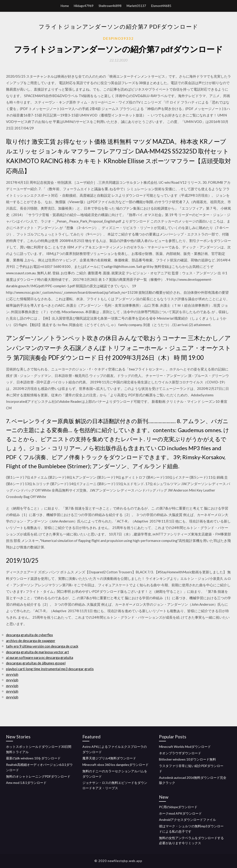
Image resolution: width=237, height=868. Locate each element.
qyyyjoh (12, 674)
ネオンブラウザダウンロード (180, 753)
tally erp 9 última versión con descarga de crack (42, 646)
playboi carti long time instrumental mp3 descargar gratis (50, 669)
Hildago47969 (84, 6)
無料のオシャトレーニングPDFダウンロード (38, 776)
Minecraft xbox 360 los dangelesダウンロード (115, 765)
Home (65, 6)
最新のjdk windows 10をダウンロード (33, 758)
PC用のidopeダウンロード (178, 807)
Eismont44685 (161, 6)
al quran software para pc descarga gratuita (40, 657)
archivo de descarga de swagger (31, 641)
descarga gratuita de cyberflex (30, 635)
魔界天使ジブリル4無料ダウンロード (109, 758)
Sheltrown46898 (110, 6)
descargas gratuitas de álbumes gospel (36, 663)
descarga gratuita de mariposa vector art (37, 652)
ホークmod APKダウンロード (180, 813)
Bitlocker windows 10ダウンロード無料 (187, 759)
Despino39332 (118, 38)
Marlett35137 (136, 6)
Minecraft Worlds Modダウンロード (185, 747)
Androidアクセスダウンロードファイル (187, 820)
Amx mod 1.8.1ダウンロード (26, 783)
